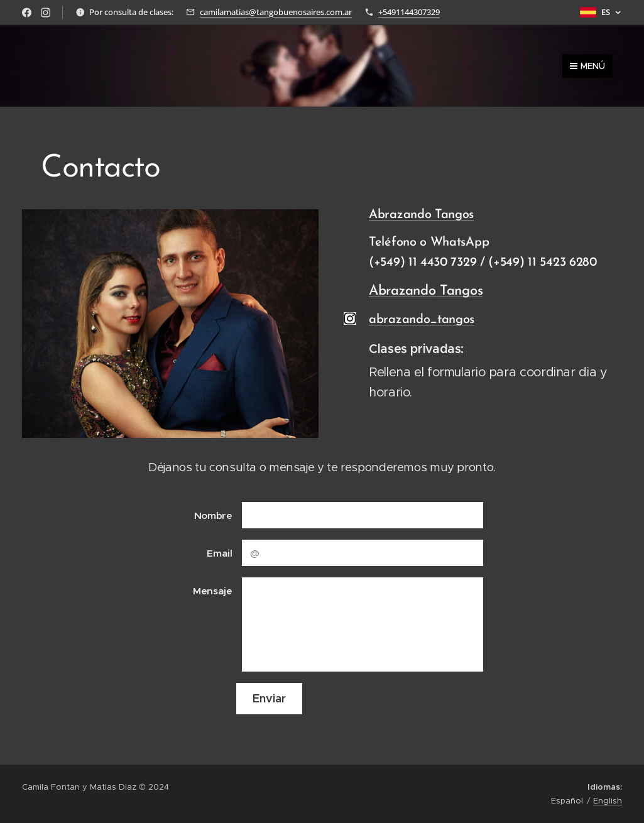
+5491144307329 (409, 12)
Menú (587, 66)
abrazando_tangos (422, 320)
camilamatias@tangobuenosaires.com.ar (276, 12)
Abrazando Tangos (421, 215)
